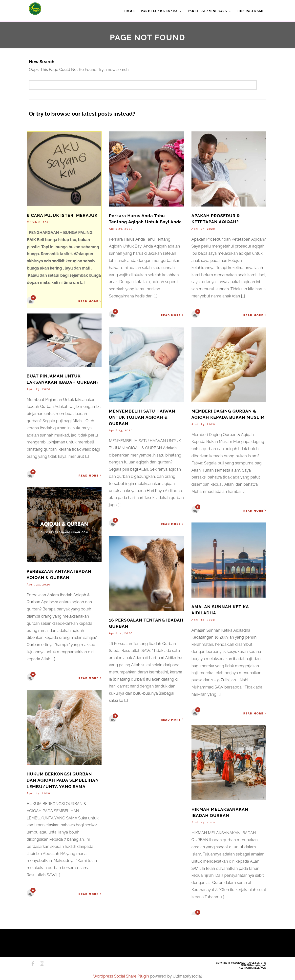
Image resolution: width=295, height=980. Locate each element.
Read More (90, 302)
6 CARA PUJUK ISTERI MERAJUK (62, 216)
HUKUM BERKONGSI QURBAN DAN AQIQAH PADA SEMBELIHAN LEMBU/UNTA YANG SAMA (63, 781)
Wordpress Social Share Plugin (122, 976)
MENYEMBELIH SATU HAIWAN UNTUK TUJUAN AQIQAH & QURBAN (142, 418)
